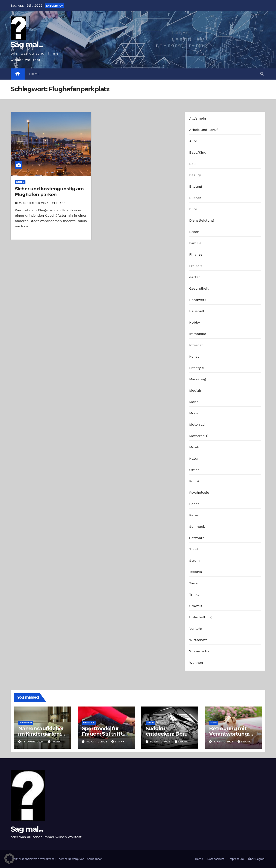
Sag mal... (27, 44)
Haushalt (197, 311)
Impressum (236, 859)
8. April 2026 (224, 742)
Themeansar (94, 859)
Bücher (195, 198)
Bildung (196, 186)
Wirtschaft (198, 640)
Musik (194, 447)
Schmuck (197, 527)
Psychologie (199, 493)
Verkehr (196, 629)
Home (34, 74)
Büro (193, 209)
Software (197, 538)
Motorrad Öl (199, 436)
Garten (195, 277)
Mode (194, 413)
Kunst (194, 356)
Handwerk (198, 300)
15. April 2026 (97, 742)
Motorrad (197, 424)
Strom (194, 561)
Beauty (195, 175)
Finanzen (197, 254)
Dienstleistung (201, 220)
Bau (192, 164)
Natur (194, 458)
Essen (194, 232)
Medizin (196, 390)
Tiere (193, 583)
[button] (262, 74)
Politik (195, 481)
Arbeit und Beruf (204, 130)
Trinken (196, 595)
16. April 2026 (34, 742)
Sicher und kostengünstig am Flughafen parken (49, 192)
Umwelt (196, 606)
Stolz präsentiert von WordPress (33, 859)
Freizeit (196, 266)
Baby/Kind (198, 152)
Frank (59, 203)
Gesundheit (199, 288)
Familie (195, 243)
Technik (196, 572)
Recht (194, 504)
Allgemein (198, 118)
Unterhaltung (200, 617)
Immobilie (198, 334)
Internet (196, 345)
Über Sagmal (257, 859)
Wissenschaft (201, 651)
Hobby (195, 322)
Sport (194, 549)
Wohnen (196, 663)
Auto (193, 141)
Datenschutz (216, 859)
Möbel (194, 402)
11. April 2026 (161, 742)
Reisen (20, 182)
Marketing (198, 379)
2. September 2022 (34, 203)
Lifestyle (196, 368)
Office (194, 470)
